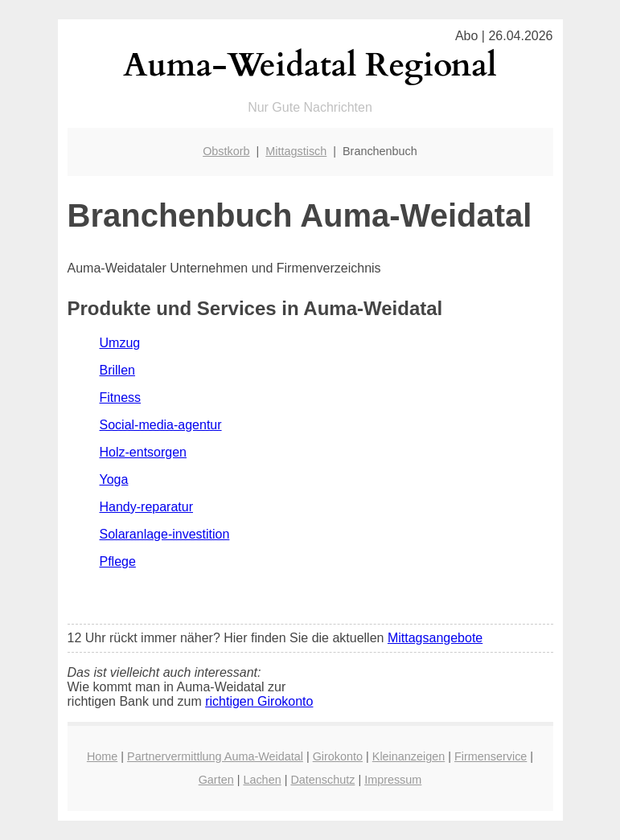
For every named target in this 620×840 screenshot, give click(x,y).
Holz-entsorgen (144, 452)
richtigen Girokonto (259, 701)
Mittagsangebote (435, 638)
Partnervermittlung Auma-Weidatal (215, 756)
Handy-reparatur (147, 507)
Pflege (118, 561)
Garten (216, 780)
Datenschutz (322, 780)
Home (102, 756)
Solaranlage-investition (165, 534)
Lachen (262, 780)
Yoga (114, 479)
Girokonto (338, 756)
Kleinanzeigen (409, 756)
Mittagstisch (296, 151)
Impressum (393, 780)
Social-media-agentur (161, 425)
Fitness (121, 397)
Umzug (120, 343)
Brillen (117, 370)
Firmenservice (491, 756)
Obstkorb (226, 151)
